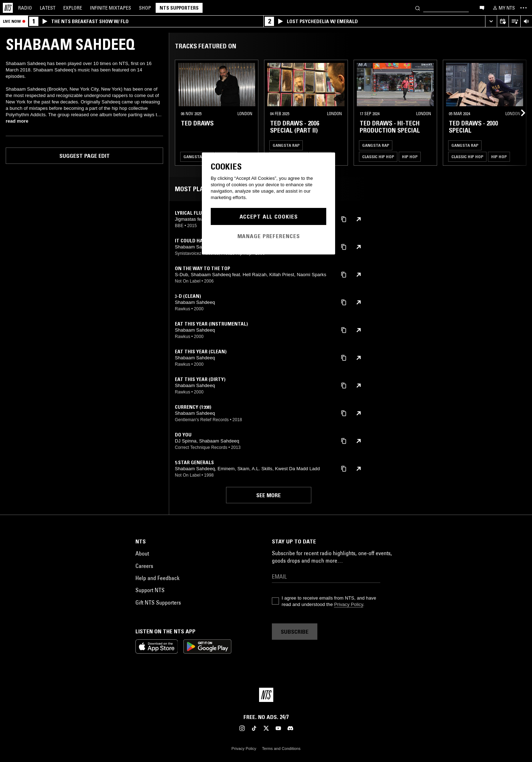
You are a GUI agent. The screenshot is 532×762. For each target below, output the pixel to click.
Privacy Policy (348, 604)
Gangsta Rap (197, 157)
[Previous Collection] (518, 113)
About (142, 553)
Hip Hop (410, 157)
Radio (25, 8)
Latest (48, 8)
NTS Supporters (179, 8)
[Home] (8, 8)
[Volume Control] (526, 22)
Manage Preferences (269, 236)
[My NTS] (503, 8)
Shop (145, 8)
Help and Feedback (157, 578)
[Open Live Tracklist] (514, 22)
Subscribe (295, 632)
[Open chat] (482, 7)
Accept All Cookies (269, 216)
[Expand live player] (491, 22)
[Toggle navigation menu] (523, 8)
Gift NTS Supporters (158, 602)
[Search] (418, 8)
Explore (73, 8)
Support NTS (150, 590)
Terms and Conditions (281, 748)
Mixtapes (111, 8)
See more (268, 495)
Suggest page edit (85, 156)
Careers (144, 566)
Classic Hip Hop (378, 157)
